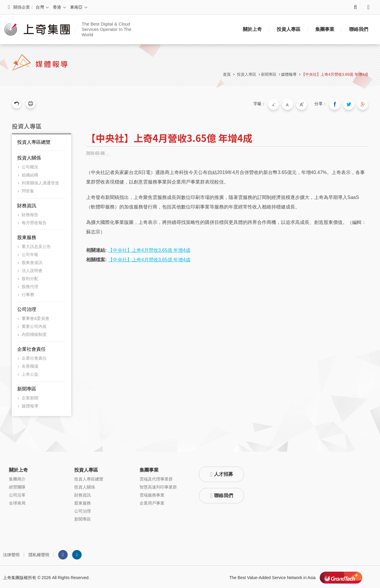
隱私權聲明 (39, 553)
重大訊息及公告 (36, 245)
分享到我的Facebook (338, 104)
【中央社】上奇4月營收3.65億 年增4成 (335, 74)
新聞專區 (27, 387)
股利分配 (30, 277)
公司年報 (30, 253)
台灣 (40, 7)
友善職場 (30, 365)
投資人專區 (289, 29)
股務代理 (30, 285)
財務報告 (30, 213)
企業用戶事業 (152, 502)
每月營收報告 (34, 221)
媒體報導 (289, 74)
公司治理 (27, 308)
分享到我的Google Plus (363, 104)
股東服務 (27, 236)
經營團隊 (17, 486)
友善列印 (31, 104)
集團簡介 (17, 478)
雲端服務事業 (152, 494)
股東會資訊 (32, 261)
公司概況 (30, 165)
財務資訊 (27, 204)
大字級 (307, 104)
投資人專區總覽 (34, 141)
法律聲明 (11, 553)
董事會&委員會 (35, 317)
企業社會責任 (31, 348)
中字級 (294, 104)
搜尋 (355, 7)
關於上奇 (252, 29)
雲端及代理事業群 (156, 478)
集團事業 (325, 29)
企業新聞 (30, 396)
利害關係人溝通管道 (40, 181)
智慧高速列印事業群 (158, 486)
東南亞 (76, 7)
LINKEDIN (77, 553)
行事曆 (28, 293)
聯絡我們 (359, 29)
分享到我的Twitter (351, 104)
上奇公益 (30, 373)
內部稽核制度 (34, 333)
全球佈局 (17, 502)
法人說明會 (32, 269)
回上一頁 (17, 104)
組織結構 (30, 173)
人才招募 (224, 473)
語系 (368, 7)
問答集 (28, 189)
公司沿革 (17, 494)
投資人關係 (29, 156)
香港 (57, 7)
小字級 (282, 104)
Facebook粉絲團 (63, 553)
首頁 (227, 74)
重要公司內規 (34, 325)
